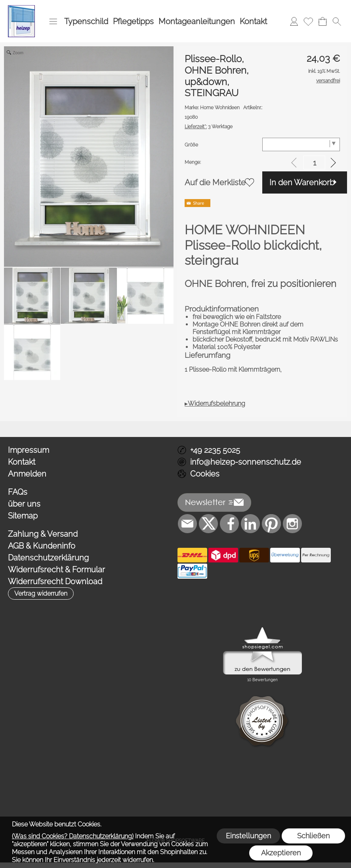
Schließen (313, 836)
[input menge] (314, 162)
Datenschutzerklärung (48, 558)
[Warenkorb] (322, 21)
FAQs (18, 492)
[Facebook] (229, 524)
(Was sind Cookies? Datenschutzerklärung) (73, 836)
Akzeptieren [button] (281, 853)
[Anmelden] (294, 21)
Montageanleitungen (197, 21)
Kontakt (253, 21)
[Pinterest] (271, 524)
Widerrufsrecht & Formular (56, 570)
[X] (208, 524)
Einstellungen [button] (248, 836)
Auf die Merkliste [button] (215, 182)
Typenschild (86, 21)
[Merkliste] (308, 21)
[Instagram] (292, 524)
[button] (53, 21)
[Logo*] (21, 8)
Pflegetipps (133, 21)
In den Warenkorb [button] (302, 182)
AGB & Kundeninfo (42, 546)
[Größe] (301, 144)
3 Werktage (209, 127)
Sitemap (23, 516)
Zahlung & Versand (43, 534)
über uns (24, 504)
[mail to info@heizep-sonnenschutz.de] (187, 524)
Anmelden (27, 474)
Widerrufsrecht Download (55, 581)
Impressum (29, 450)
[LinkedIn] (250, 524)
